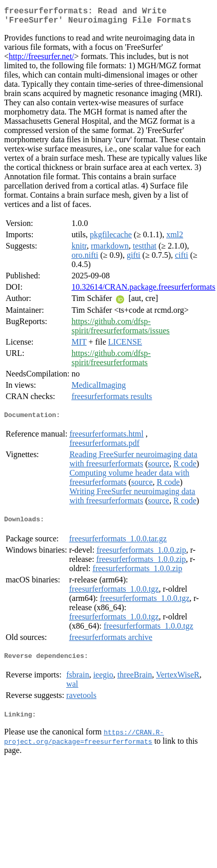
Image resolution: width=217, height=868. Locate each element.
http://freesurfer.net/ (42, 60)
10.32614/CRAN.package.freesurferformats (143, 291)
